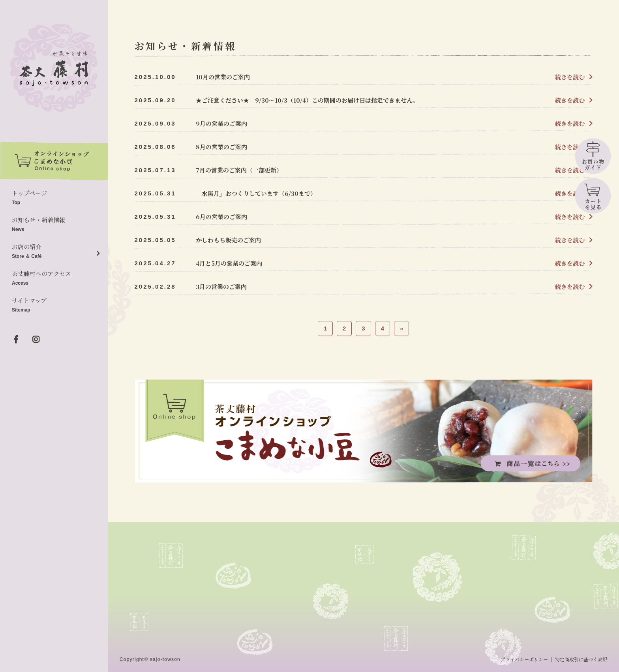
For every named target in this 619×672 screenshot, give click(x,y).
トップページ (54, 198)
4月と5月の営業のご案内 (229, 263)
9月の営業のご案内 (221, 123)
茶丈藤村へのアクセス (54, 279)
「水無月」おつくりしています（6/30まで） (256, 193)
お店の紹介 (54, 252)
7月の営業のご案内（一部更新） (239, 170)
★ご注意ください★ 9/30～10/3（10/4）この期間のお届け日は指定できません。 (307, 100)
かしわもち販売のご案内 (228, 240)
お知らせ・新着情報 (54, 225)
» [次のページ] (401, 328)
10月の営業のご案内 (223, 77)
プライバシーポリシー (524, 659)
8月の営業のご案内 (221, 147)
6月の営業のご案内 (221, 217)
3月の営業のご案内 (221, 286)
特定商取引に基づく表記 (581, 659)
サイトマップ (54, 305)
